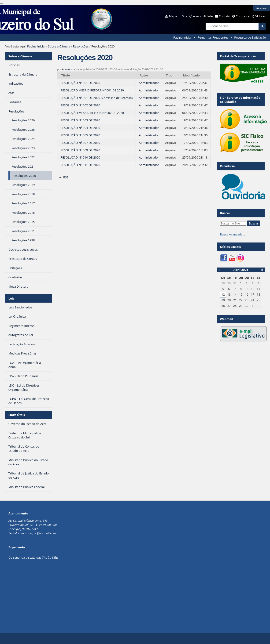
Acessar (262, 8)
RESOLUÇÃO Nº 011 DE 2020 (80, 165)
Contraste (243, 16)
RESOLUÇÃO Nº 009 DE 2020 (80, 150)
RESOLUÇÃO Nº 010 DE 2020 (80, 157)
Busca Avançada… (232, 234)
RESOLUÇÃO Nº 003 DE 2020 (80, 120)
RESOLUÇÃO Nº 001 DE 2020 (80, 83)
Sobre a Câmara (59, 46)
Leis (11, 298)
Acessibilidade (203, 16)
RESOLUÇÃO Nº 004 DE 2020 (80, 128)
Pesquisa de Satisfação (250, 37)
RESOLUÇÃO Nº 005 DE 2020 (80, 135)
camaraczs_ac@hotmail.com (37, 533)
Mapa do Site (178, 16)
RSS (66, 177)
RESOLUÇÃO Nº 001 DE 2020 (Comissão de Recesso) (96, 98)
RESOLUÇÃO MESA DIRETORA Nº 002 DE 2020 (92, 113)
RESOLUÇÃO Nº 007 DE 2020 (80, 143)
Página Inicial (182, 37)
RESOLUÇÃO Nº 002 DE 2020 (80, 105)
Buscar (225, 213)
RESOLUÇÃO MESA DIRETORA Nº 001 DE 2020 (92, 90)
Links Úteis (17, 415)
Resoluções (81, 46)
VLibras (260, 16)
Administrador (71, 69)
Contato (225, 16)
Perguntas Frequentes (213, 37)
